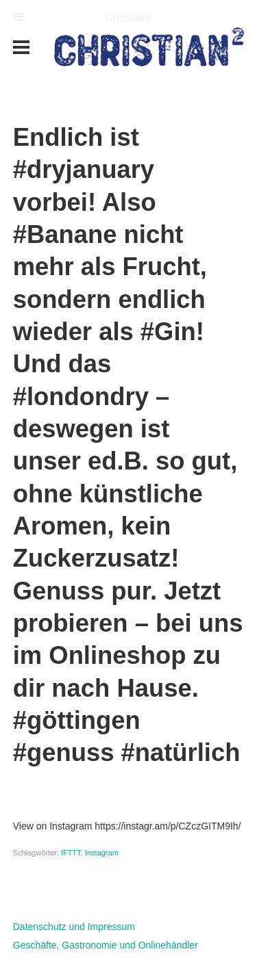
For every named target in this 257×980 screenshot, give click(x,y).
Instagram (102, 853)
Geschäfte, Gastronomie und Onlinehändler (106, 945)
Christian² (128, 17)
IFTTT (71, 853)
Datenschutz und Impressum (74, 927)
